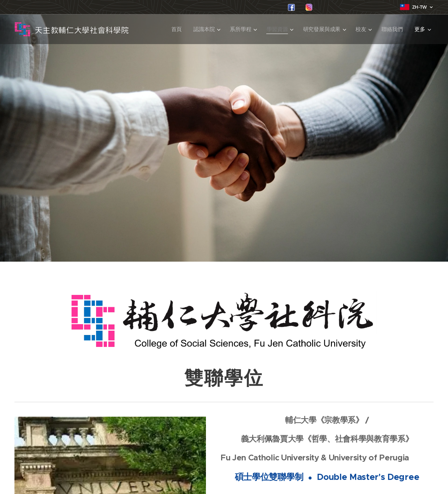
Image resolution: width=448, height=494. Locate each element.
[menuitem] (176, 29)
